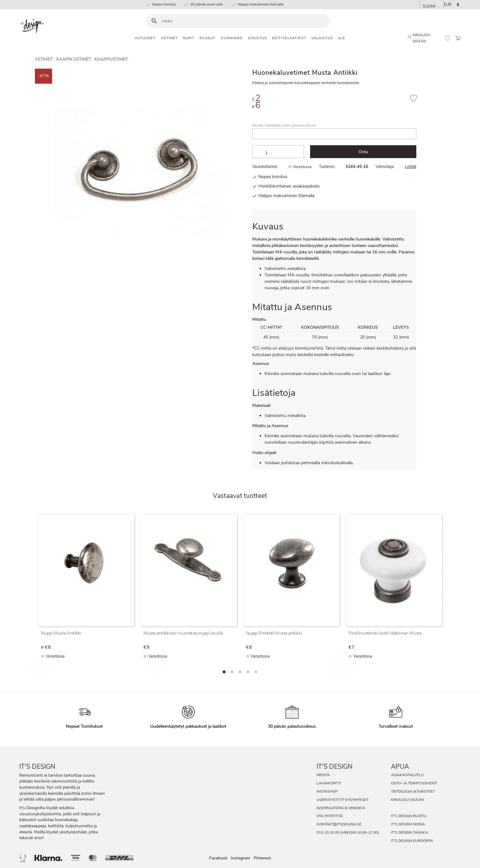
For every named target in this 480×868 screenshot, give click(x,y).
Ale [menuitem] (342, 38)
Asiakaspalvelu (407, 775)
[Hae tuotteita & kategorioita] (242, 21)
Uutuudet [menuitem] (145, 38)
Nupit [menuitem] (189, 38)
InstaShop (327, 791)
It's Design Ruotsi (409, 816)
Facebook (218, 858)
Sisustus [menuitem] (257, 38)
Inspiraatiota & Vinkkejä (341, 808)
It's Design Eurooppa (412, 841)
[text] (349, 99)
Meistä (323, 775)
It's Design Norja (408, 824)
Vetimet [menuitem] (169, 38)
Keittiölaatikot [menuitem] (289, 38)
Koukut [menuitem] (208, 38)
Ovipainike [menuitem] (232, 38)
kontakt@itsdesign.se (339, 824)
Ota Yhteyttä (330, 816)
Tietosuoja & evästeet (413, 791)
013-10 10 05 (328, 832)
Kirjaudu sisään (407, 800)
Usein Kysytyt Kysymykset (343, 800)
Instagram (240, 858)
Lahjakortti (329, 783)
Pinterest (262, 858)
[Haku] (154, 21)
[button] (448, 38)
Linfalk (411, 167)
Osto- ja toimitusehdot (414, 783)
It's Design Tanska (409, 832)
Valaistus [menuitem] (322, 38)
